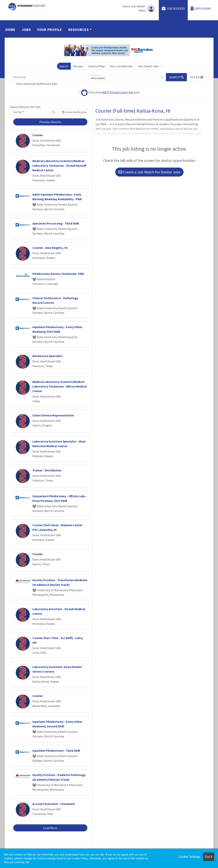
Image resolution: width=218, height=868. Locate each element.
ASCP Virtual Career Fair (118, 92)
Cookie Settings (189, 857)
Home (10, 30)
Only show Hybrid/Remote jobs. (37, 84)
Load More (50, 828)
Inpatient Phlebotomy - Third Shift (56, 751)
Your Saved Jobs (148, 66)
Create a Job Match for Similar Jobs (149, 172)
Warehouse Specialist (48, 356)
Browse (78, 66)
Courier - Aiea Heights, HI (50, 248)
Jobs (26, 30)
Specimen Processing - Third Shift (56, 223)
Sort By (18, 112)
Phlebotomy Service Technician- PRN (58, 274)
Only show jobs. (109, 93)
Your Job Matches (121, 66)
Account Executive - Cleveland (53, 804)
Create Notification (74, 112)
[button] (197, 77)
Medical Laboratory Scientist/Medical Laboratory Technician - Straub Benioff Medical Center (59, 165)
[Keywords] (50, 77)
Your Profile (50, 30)
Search (64, 66)
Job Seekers (173, 9)
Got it (209, 857)
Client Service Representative (53, 415)
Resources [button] (78, 30)
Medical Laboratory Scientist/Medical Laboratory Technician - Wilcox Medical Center (60, 386)
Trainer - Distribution (47, 470)
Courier (38, 135)
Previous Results (50, 122)
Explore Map (97, 66)
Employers (201, 9)
